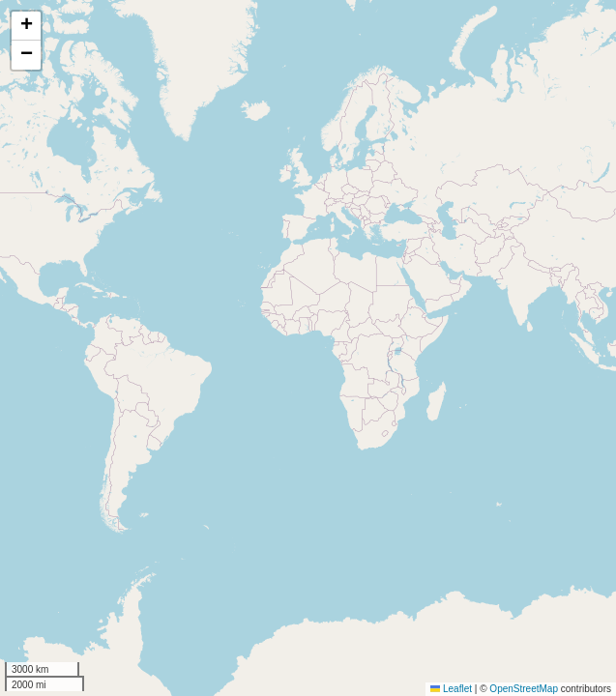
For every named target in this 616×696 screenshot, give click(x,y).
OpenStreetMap (524, 689)
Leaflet (451, 689)
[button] (26, 26)
